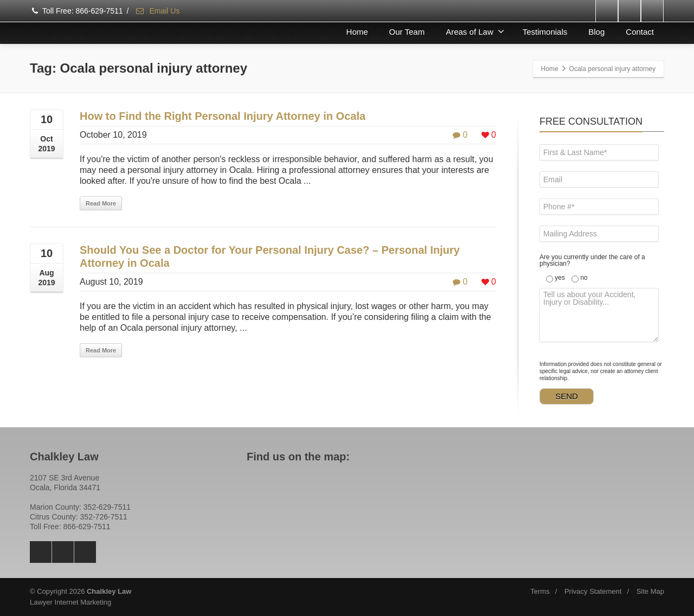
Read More (101, 203)
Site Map (650, 591)
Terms (540, 591)
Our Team (407, 32)
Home (357, 32)
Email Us (158, 11)
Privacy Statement (593, 591)
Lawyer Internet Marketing (70, 602)
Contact (640, 32)
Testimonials (545, 32)
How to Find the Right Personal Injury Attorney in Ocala (223, 116)
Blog (596, 32)
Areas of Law (475, 31)
